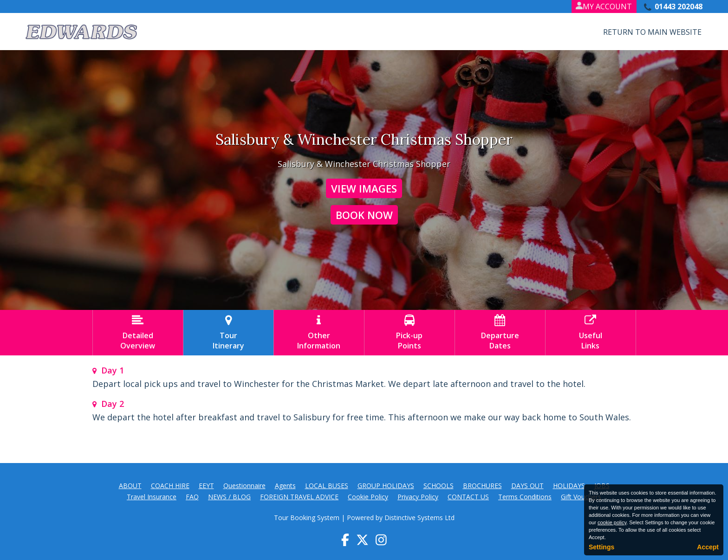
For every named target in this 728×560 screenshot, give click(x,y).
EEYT (206, 486)
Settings (601, 547)
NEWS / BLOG (229, 497)
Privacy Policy (418, 497)
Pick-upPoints (409, 333)
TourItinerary (228, 333)
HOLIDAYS (569, 486)
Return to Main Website (652, 32)
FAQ (192, 497)
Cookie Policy (368, 497)
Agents (285, 486)
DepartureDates (500, 333)
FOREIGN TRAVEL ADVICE (299, 497)
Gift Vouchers (581, 497)
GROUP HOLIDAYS (386, 486)
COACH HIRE (170, 486)
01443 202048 (679, 6)
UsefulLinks (591, 333)
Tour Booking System (307, 518)
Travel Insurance (152, 497)
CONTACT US (468, 497)
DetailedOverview (138, 333)
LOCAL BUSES (327, 486)
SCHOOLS (439, 486)
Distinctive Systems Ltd (419, 518)
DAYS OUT (527, 486)
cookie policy (612, 522)
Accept (708, 547)
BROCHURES (482, 486)
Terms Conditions (525, 497)
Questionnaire (244, 486)
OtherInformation (319, 333)
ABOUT (130, 486)
